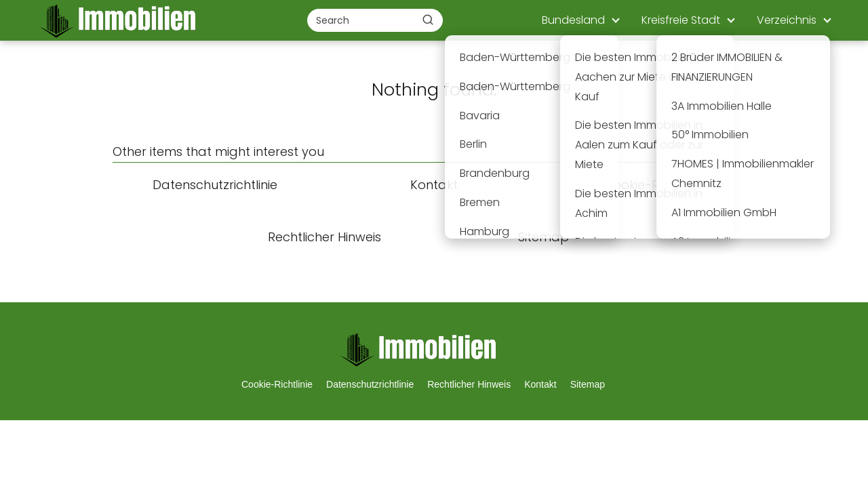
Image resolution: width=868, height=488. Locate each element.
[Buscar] (428, 20)
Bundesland (573, 20)
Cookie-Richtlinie (277, 384)
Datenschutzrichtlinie (370, 384)
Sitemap (588, 384)
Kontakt (540, 384)
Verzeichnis (787, 20)
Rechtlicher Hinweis (469, 384)
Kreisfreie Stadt (681, 20)
